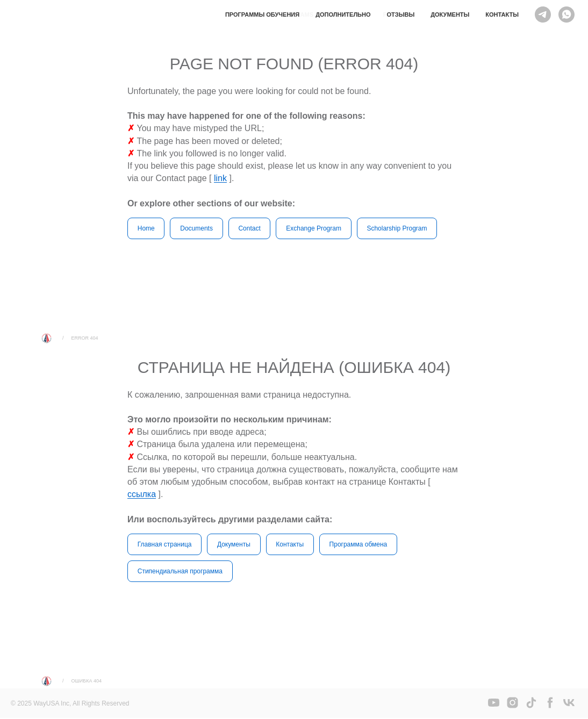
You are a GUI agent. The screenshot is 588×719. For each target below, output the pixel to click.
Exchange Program (315, 228)
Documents (197, 228)
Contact (250, 228)
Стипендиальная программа (180, 572)
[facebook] (550, 707)
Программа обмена (359, 544)
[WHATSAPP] (567, 15)
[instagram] (512, 707)
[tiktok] (531, 707)
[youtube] (494, 707)
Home (146, 228)
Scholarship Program (398, 228)
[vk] (569, 707)
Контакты (502, 15)
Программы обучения (262, 15)
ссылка (142, 495)
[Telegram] (543, 15)
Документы (450, 15)
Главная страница (165, 544)
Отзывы (401, 15)
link (220, 178)
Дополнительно (343, 15)
